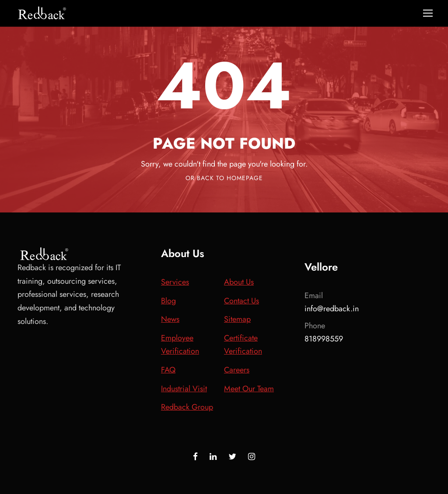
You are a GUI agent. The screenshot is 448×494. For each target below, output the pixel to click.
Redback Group (187, 407)
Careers (237, 370)
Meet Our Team (249, 389)
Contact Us (241, 301)
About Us (239, 282)
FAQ (168, 370)
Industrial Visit (184, 389)
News (170, 319)
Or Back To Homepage (224, 178)
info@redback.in (332, 309)
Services (175, 282)
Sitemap (237, 319)
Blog (168, 301)
